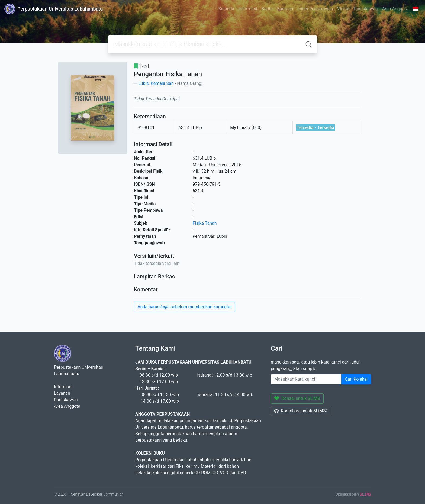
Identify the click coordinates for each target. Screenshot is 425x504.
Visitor (343, 9)
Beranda (226, 9)
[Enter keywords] (306, 379)
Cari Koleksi (356, 379)
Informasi (248, 9)
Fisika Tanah (205, 223)
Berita (267, 9)
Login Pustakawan (315, 9)
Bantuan (285, 9)
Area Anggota (395, 9)
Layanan (62, 393)
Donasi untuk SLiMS (297, 398)
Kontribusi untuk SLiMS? (301, 411)
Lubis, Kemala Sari (156, 83)
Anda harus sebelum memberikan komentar (185, 307)
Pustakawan (366, 9)
